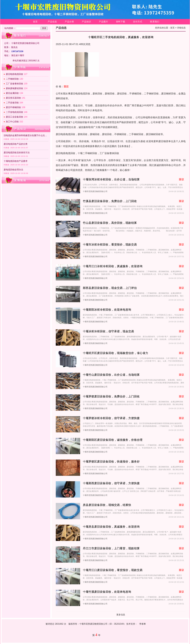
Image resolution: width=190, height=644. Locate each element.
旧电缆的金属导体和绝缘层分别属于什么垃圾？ (26, 135)
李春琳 (142, 624)
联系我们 (155, 22)
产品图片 (104, 22)
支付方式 (138, 22)
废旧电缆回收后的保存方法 (17, 153)
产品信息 (52, 22)
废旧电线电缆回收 (14, 74)
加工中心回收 (12, 122)
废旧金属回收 (12, 93)
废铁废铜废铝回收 (14, 88)
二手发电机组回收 (14, 112)
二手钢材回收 (12, 79)
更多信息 (121, 615)
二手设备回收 (12, 103)
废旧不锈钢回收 (13, 107)
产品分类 (69, 22)
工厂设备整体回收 (14, 84)
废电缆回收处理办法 (13, 170)
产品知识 (86, 22)
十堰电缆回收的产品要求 (16, 161)
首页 (35, 22)
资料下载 (121, 22)
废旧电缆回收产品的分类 (16, 144)
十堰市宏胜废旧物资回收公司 (95, 191)
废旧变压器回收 (13, 98)
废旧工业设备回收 (14, 117)
